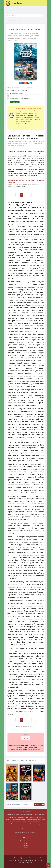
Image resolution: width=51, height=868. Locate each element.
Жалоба (26, 738)
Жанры (25, 847)
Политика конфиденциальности (26, 843)
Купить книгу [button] (15, 102)
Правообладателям (25, 841)
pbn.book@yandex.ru (31, 832)
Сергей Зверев (19, 93)
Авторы (25, 845)
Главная (9, 21)
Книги (15, 21)
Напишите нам (15, 749)
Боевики (20, 21)
